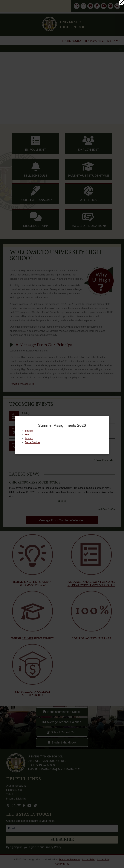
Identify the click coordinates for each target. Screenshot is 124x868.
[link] (121, 3)
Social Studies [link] (32, 442)
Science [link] (29, 439)
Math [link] (28, 435)
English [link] (29, 431)
